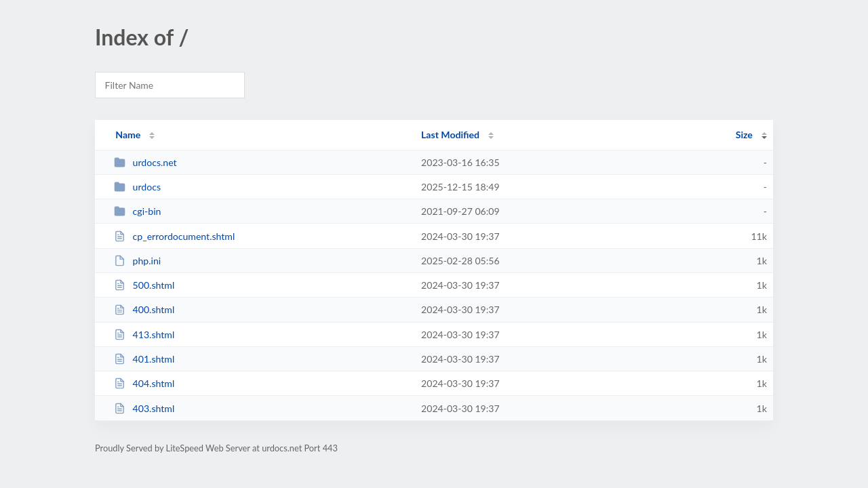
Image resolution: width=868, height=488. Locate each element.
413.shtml (144, 334)
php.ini (137, 261)
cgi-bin (137, 211)
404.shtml (144, 383)
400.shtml (144, 309)
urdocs (137, 187)
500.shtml (144, 285)
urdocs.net (145, 162)
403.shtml (144, 408)
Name (128, 135)
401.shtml (144, 359)
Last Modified (450, 135)
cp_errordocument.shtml (174, 236)
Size (744, 135)
